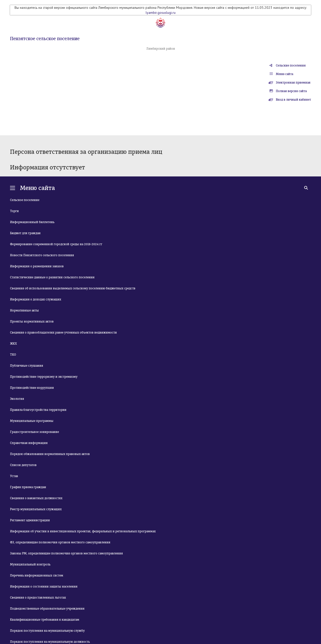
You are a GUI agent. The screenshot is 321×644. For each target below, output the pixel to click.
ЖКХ (13, 344)
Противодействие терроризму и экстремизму (44, 377)
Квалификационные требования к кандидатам (45, 620)
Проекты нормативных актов (32, 321)
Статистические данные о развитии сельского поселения (52, 277)
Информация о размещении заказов (37, 266)
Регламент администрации (30, 520)
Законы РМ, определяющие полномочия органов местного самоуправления (66, 553)
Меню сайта (285, 74)
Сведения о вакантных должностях (36, 498)
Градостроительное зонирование (34, 432)
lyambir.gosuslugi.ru (161, 13)
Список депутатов (23, 465)
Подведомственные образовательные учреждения (47, 609)
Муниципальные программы (32, 421)
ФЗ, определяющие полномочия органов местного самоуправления (60, 542)
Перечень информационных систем (37, 575)
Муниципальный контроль (30, 564)
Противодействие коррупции (32, 388)
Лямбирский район (161, 49)
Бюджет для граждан (25, 233)
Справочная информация (29, 443)
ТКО (13, 355)
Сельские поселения (291, 66)
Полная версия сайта (291, 91)
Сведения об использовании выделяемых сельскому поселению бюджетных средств (73, 288)
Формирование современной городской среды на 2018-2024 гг (56, 244)
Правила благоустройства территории (38, 410)
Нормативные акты (24, 310)
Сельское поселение (25, 200)
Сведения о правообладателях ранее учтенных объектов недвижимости (63, 333)
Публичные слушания (27, 366)
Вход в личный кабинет (293, 100)
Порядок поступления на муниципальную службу (47, 631)
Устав (14, 476)
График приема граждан (28, 487)
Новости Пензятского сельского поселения (42, 255)
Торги (14, 211)
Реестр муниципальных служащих (36, 509)
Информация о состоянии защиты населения (44, 587)
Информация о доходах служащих (36, 299)
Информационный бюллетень (32, 222)
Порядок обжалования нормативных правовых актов (50, 454)
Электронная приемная (293, 83)
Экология (17, 399)
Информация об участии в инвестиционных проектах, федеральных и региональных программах (83, 531)
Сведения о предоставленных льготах (38, 598)
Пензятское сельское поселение (45, 39)
